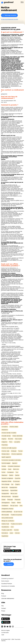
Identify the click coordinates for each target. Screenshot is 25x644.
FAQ (2, 606)
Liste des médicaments (8, 598)
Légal (3, 635)
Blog (3, 593)
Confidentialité (5, 633)
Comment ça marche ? (8, 579)
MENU (22, 2)
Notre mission (5, 581)
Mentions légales (5, 630)
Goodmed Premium (7, 584)
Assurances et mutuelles (8, 586)
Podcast (4, 596)
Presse (3, 611)
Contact (4, 608)
